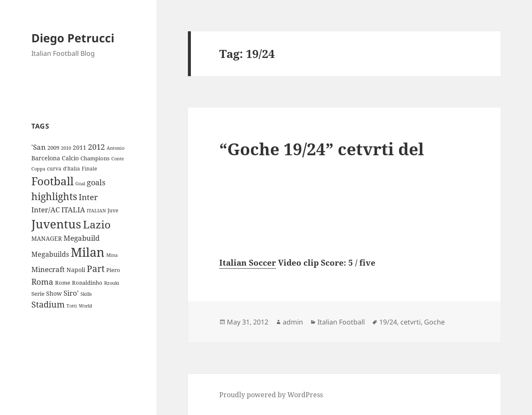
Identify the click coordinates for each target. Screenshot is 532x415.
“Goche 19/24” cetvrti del (322, 149)
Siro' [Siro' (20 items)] (71, 293)
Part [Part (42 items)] (96, 268)
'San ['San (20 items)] (39, 147)
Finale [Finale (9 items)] (89, 169)
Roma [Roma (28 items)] (42, 282)
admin (293, 322)
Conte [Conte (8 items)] (118, 158)
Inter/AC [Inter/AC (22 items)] (45, 209)
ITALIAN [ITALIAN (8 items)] (96, 210)
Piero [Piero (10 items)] (113, 270)
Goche (434, 322)
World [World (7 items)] (85, 306)
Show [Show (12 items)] (54, 293)
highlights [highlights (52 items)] (54, 197)
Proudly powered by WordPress (271, 395)
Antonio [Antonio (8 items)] (116, 148)
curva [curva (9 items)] (54, 169)
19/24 (388, 322)
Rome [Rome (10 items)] (63, 283)
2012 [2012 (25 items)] (96, 147)
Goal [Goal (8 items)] (80, 183)
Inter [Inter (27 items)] (88, 197)
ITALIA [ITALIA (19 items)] (73, 210)
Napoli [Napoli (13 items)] (76, 270)
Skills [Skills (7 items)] (86, 294)
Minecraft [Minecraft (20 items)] (48, 269)
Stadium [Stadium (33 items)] (48, 304)
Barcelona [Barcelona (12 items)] (46, 158)
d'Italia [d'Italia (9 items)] (72, 169)
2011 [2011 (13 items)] (80, 147)
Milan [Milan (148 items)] (88, 252)
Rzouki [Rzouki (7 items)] (112, 283)
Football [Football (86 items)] (52, 181)
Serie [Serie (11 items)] (38, 294)
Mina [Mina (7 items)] (112, 255)
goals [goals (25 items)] (96, 182)
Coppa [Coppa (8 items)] (38, 169)
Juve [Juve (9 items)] (113, 210)
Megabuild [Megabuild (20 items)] (81, 238)
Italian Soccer (248, 263)
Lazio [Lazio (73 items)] (97, 224)
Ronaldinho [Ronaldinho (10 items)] (87, 283)
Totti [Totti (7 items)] (72, 306)
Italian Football (341, 322)
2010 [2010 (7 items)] (66, 148)
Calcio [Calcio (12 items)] (70, 158)
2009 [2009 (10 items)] (53, 148)
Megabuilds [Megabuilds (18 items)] (50, 254)
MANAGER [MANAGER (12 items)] (47, 238)
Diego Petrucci (73, 38)
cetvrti (411, 322)
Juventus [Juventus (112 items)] (56, 224)
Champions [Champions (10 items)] (95, 158)
